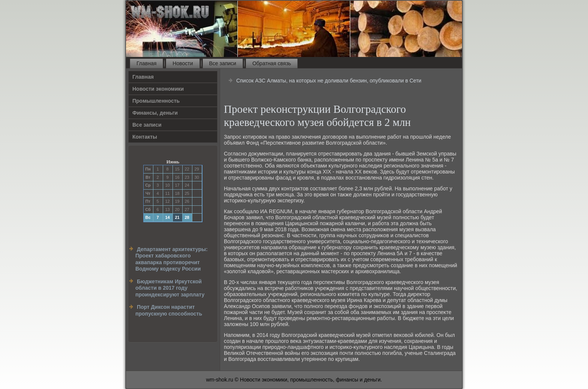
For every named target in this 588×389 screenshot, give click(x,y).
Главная (146, 63)
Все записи (223, 63)
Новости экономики (158, 89)
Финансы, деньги (155, 113)
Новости (183, 63)
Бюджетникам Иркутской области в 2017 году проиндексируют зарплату (170, 288)
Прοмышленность (156, 101)
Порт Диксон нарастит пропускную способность (169, 310)
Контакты (145, 137)
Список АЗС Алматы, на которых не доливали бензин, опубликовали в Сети (329, 81)
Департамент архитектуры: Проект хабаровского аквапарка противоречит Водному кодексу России (172, 259)
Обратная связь (272, 63)
